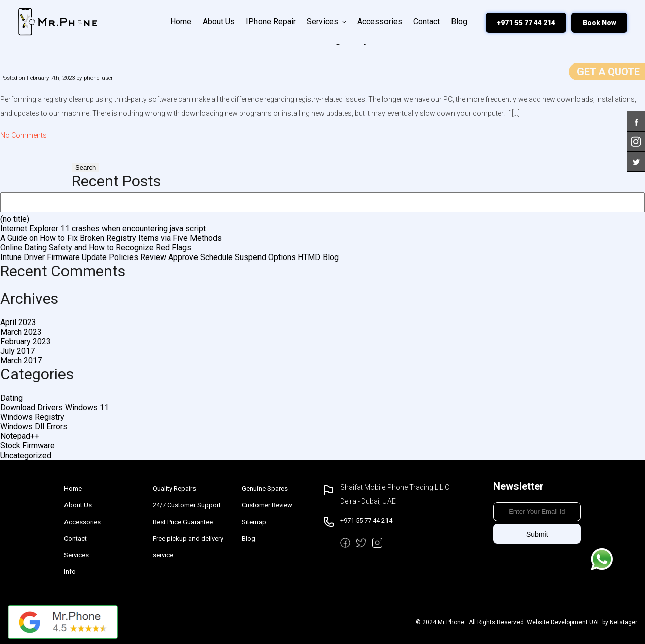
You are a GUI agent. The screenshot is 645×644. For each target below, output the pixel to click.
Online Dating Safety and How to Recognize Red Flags (96, 248)
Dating (11, 398)
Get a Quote (608, 72)
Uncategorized (26, 455)
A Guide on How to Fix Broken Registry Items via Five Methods (111, 238)
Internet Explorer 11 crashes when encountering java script (103, 229)
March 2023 (21, 332)
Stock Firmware (27, 446)
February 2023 (25, 341)
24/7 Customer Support (187, 505)
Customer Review (267, 505)
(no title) (15, 219)
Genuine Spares (265, 489)
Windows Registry (32, 417)
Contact (427, 21)
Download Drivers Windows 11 (54, 407)
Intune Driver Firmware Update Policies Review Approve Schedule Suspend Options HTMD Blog (169, 257)
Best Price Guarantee (183, 522)
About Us (219, 21)
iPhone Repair (271, 21)
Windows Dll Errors (34, 427)
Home (181, 21)
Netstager (624, 622)
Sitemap (254, 522)
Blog (459, 21)
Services (327, 21)
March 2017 (21, 361)
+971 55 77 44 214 (526, 23)
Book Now (599, 23)
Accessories (380, 21)
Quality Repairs (174, 489)
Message (602, 559)
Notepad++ (20, 436)
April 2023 (18, 322)
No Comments (23, 135)
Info (70, 572)
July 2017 (17, 351)
